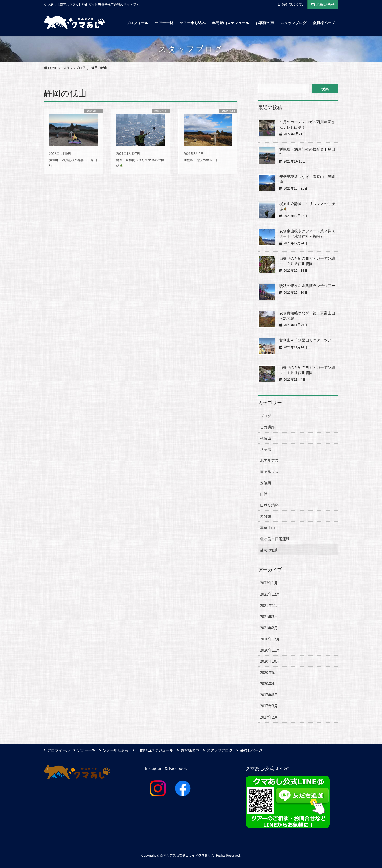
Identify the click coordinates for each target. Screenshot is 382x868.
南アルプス (269, 472)
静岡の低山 (269, 550)
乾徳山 (266, 438)
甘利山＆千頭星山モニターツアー (307, 340)
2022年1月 (269, 583)
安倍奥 (266, 483)
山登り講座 (269, 505)
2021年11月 (270, 605)
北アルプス (269, 460)
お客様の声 (191, 750)
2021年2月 (269, 628)
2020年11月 (270, 650)
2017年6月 (269, 695)
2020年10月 (270, 661)
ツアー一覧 (87, 750)
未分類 (266, 516)
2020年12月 (270, 639)
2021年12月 (270, 594)
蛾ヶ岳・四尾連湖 (275, 539)
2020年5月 (269, 672)
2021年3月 (269, 617)
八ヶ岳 (266, 449)
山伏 (264, 494)
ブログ (266, 416)
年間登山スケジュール (155, 750)
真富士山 (267, 527)
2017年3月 (269, 706)
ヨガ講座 (267, 427)
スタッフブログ (221, 750)
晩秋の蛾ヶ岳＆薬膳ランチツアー (307, 286)
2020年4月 (269, 683)
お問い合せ (323, 5)
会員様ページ (253, 750)
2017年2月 (269, 717)
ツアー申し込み (116, 750)
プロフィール (59, 750)
